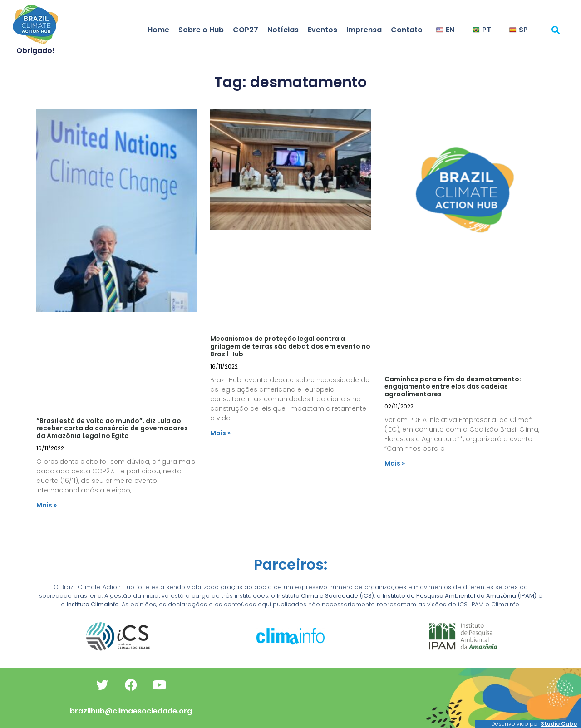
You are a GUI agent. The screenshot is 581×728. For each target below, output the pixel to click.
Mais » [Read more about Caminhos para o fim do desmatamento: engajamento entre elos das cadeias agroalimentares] (395, 463)
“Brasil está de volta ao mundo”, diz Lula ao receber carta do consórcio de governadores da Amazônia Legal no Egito (112, 428)
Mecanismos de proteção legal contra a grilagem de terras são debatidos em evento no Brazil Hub (290, 346)
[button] (556, 30)
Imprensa (364, 30)
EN (445, 30)
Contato (407, 30)
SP (519, 30)
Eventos (323, 30)
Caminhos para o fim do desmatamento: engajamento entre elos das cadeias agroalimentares (453, 387)
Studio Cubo (559, 724)
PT (482, 30)
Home (158, 30)
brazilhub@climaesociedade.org (131, 711)
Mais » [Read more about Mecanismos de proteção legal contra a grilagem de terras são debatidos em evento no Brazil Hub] (220, 433)
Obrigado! (35, 51)
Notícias (283, 30)
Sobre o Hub (201, 30)
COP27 (246, 30)
